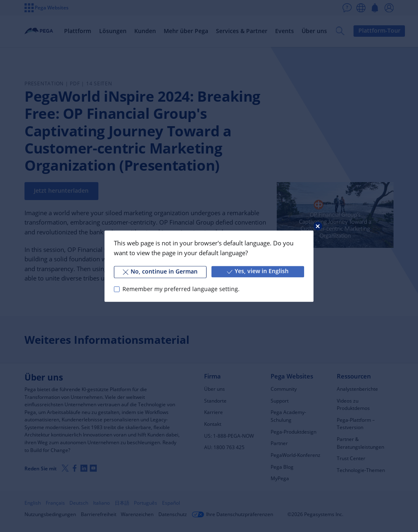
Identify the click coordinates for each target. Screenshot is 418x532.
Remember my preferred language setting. (181, 289)
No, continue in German (160, 272)
